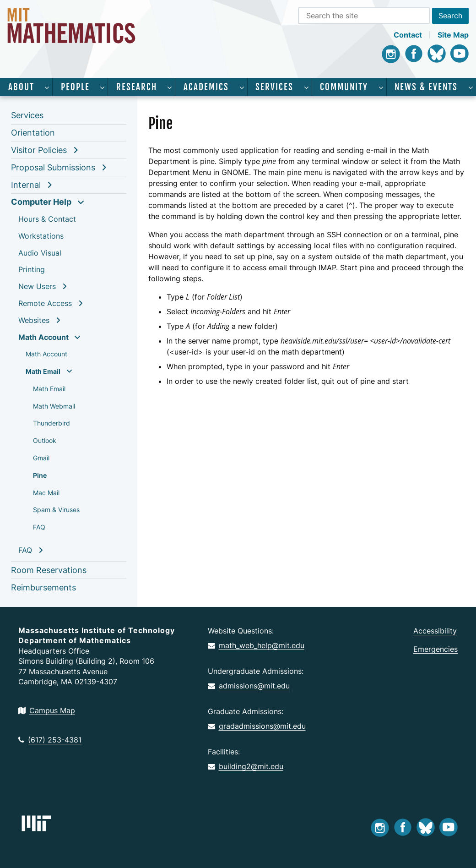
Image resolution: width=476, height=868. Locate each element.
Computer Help (41, 202)
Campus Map (47, 710)
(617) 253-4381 (50, 740)
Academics (206, 87)
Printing (32, 269)
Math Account (43, 337)
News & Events (426, 87)
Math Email (43, 371)
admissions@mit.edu (249, 686)
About (21, 87)
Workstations (41, 236)
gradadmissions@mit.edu (257, 726)
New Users (37, 286)
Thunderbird (51, 423)
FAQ (39, 527)
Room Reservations (49, 570)
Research (137, 87)
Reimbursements (43, 587)
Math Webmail (54, 406)
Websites (34, 320)
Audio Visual (40, 253)
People (75, 87)
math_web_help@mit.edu (256, 645)
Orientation (33, 133)
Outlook (45, 440)
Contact (408, 35)
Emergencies (435, 649)
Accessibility (435, 631)
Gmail (41, 458)
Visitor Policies (39, 150)
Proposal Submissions (53, 167)
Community (344, 87)
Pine (40, 475)
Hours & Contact (47, 219)
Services (274, 87)
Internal (26, 185)
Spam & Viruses (56, 510)
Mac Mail (46, 493)
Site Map (453, 35)
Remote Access (45, 303)
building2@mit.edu (246, 766)
